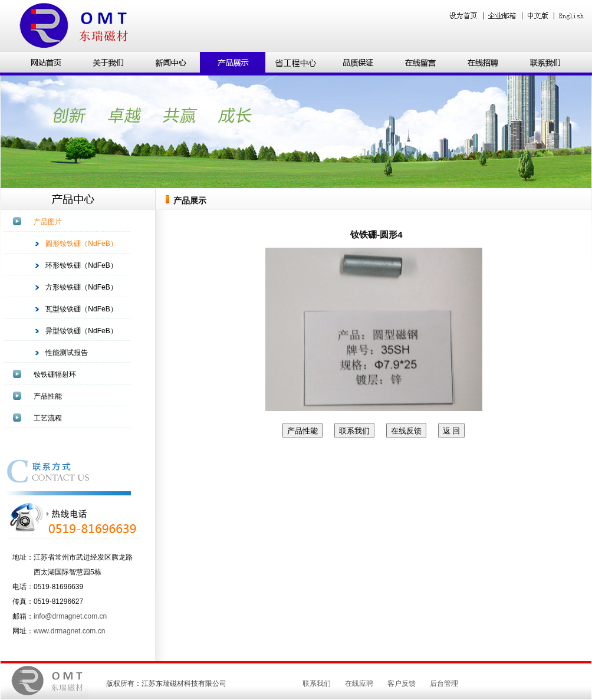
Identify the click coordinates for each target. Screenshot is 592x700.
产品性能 (48, 396)
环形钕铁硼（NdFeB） (81, 265)
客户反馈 (402, 683)
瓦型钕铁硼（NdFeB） (81, 309)
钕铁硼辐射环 (55, 374)
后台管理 (444, 683)
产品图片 (48, 222)
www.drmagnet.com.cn (69, 631)
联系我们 (317, 683)
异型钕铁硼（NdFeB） (81, 331)
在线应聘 (359, 683)
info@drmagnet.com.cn (70, 616)
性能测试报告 (67, 353)
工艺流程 (48, 418)
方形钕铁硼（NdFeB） (81, 287)
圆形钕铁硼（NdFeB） (81, 244)
